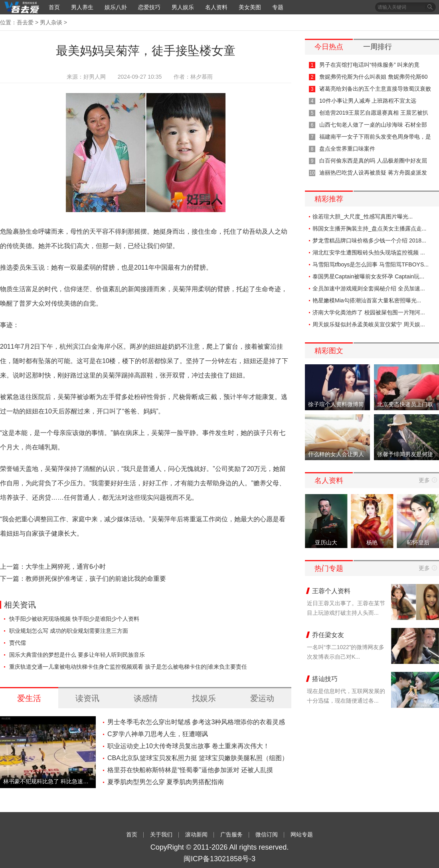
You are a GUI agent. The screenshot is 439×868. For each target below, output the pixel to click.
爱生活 (29, 698)
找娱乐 (204, 698)
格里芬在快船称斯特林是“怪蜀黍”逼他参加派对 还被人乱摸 (190, 770)
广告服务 (231, 834)
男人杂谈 (51, 22)
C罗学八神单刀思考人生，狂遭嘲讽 (158, 734)
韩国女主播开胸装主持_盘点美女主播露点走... (369, 228)
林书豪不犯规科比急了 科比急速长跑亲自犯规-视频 (48, 781)
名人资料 (216, 7)
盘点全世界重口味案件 (347, 149)
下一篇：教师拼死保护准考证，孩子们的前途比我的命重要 (83, 579)
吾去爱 (25, 22)
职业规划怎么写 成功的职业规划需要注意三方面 (69, 631)
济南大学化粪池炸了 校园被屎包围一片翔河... (369, 312)
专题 (278, 7)
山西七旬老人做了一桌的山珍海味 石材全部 (373, 125)
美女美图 (250, 7)
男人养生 (82, 7)
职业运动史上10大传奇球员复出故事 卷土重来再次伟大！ (188, 746)
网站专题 (302, 834)
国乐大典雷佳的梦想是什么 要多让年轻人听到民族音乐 (77, 655)
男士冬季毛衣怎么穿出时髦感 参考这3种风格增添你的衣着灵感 (196, 722)
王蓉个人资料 (331, 591)
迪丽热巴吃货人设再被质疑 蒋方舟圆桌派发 (373, 173)
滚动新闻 (196, 834)
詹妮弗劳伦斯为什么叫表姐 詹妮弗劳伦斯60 (373, 77)
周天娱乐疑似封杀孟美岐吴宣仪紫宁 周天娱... (369, 324)
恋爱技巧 (149, 7)
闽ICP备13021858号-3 (219, 859)
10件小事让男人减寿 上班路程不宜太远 (368, 101)
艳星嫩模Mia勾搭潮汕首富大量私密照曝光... (367, 300)
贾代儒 (18, 643)
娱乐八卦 (116, 7)
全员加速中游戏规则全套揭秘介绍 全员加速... (369, 288)
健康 (57, 533)
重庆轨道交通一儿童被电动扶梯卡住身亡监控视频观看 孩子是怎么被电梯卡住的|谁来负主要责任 (128, 667)
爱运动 (262, 698)
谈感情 (146, 698)
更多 (424, 480)
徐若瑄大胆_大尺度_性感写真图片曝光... (363, 217)
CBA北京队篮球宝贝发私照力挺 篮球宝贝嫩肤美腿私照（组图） (198, 758)
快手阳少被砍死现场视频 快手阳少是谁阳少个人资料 (74, 619)
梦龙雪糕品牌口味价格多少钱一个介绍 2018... (369, 240)
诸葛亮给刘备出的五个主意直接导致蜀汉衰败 (375, 89)
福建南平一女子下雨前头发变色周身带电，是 (375, 137)
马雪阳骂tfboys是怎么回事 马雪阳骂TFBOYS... (371, 264)
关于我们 (161, 834)
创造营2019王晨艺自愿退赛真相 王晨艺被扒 (374, 113)
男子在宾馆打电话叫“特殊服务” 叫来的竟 (369, 65)
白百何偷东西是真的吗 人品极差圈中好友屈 (373, 161)
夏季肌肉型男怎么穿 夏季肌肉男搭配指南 (166, 782)
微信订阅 (267, 834)
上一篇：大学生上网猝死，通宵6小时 (53, 567)
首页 (54, 7)
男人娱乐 (183, 7)
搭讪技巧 (325, 679)
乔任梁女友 (328, 635)
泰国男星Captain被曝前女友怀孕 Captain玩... (368, 276)
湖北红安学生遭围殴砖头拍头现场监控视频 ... (369, 252)
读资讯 (87, 698)
